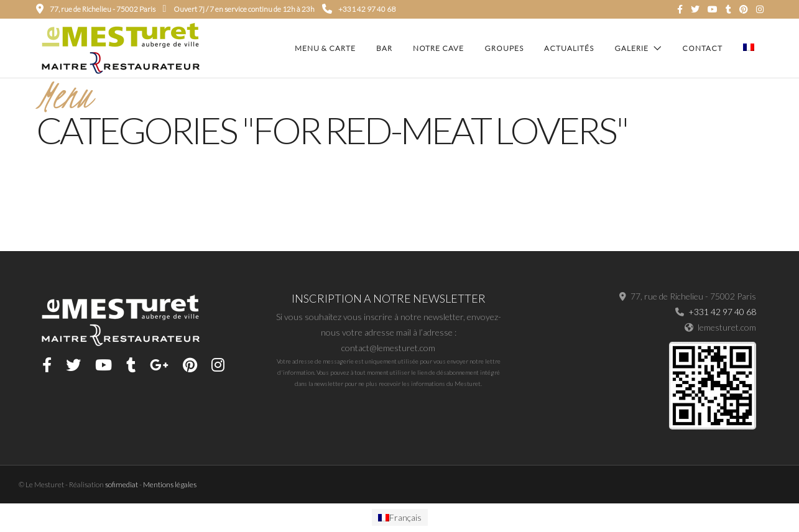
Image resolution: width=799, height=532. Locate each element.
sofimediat (122, 486)
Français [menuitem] (405, 519)
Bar (384, 48)
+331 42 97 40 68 (359, 9)
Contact (702, 48)
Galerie (631, 48)
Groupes (504, 48)
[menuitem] (400, 519)
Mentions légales (170, 486)
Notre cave (438, 48)
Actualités (569, 48)
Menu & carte (325, 48)
